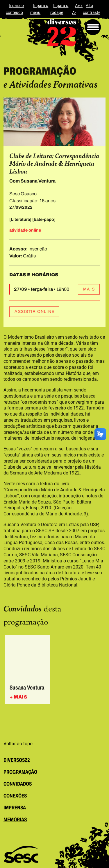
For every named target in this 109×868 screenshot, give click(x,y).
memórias (15, 820)
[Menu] (93, 27)
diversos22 (17, 760)
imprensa (15, 808)
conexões (15, 796)
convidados (18, 784)
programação (20, 772)
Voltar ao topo (18, 744)
